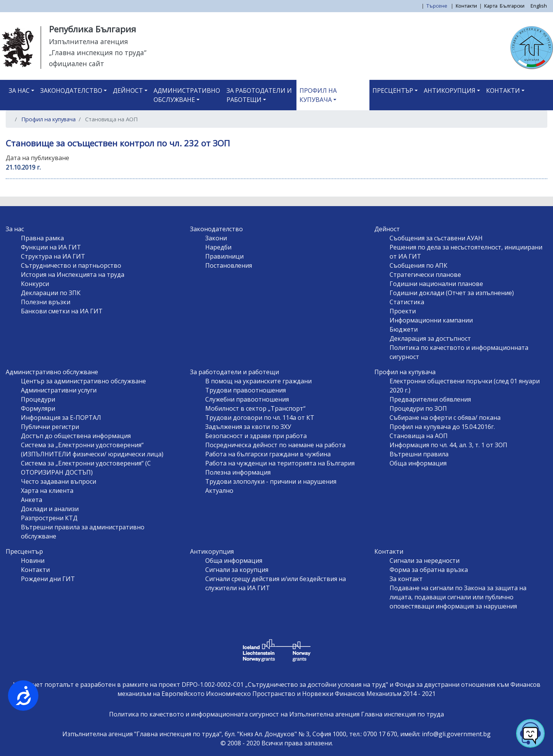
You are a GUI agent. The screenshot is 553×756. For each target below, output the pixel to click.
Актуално (219, 491)
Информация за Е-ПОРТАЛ (61, 418)
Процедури (38, 399)
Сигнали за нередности (425, 561)
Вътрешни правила (419, 454)
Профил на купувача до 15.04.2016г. (442, 427)
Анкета (32, 500)
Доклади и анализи (50, 509)
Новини (33, 561)
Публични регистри (50, 427)
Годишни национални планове (436, 284)
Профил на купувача (318, 95)
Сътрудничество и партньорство (71, 265)
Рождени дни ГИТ (48, 579)
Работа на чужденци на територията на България (280, 463)
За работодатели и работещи (259, 95)
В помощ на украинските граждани (258, 381)
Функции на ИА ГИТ (51, 247)
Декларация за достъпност (430, 338)
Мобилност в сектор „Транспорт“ (255, 408)
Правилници (224, 256)
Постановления (229, 265)
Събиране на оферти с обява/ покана (445, 418)
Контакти (466, 6)
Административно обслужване (187, 95)
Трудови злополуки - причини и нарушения (271, 481)
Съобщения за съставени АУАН (436, 238)
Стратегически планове (425, 275)
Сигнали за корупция (237, 570)
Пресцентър (393, 91)
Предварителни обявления (430, 399)
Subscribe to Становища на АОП (14, 194)
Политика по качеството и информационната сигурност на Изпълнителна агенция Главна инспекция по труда (276, 714)
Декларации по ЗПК (51, 293)
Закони (216, 238)
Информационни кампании (431, 320)
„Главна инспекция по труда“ (98, 52)
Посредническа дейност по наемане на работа (275, 445)
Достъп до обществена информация (76, 436)
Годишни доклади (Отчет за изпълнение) (452, 293)
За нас (19, 91)
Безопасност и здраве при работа (256, 436)
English (539, 6)
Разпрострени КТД (49, 518)
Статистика (407, 302)
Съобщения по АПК (418, 265)
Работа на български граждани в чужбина (268, 454)
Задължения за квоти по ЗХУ (248, 427)
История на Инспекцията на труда (73, 275)
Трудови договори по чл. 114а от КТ (260, 418)
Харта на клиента (47, 491)
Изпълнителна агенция (89, 41)
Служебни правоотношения (247, 399)
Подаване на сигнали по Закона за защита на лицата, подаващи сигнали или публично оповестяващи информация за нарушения (458, 597)
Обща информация (418, 463)
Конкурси (35, 284)
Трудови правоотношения (246, 390)
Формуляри (38, 408)
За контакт (406, 579)
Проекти (403, 311)
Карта (491, 6)
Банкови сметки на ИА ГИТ (62, 311)
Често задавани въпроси (59, 481)
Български (512, 6)
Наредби (218, 247)
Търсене (437, 6)
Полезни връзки (46, 302)
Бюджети (404, 329)
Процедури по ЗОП (418, 408)
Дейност (128, 91)
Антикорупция (450, 91)
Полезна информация (238, 472)
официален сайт (77, 64)
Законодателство (71, 91)
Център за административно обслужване (83, 381)
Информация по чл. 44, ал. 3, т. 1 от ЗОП (448, 445)
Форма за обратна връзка (429, 570)
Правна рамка (42, 238)
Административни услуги (59, 390)
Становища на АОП (419, 436)
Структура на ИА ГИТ (53, 256)
